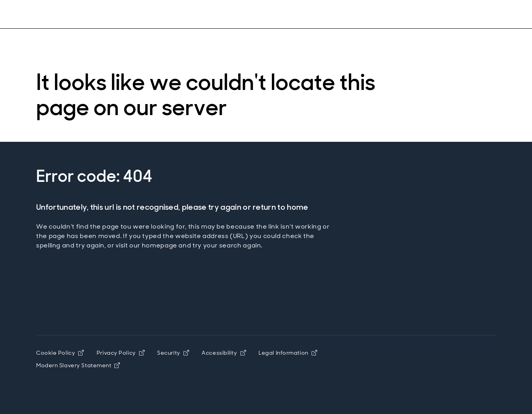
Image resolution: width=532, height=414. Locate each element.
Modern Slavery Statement (78, 365)
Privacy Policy (121, 353)
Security (173, 353)
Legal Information (288, 353)
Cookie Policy (60, 353)
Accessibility (224, 353)
